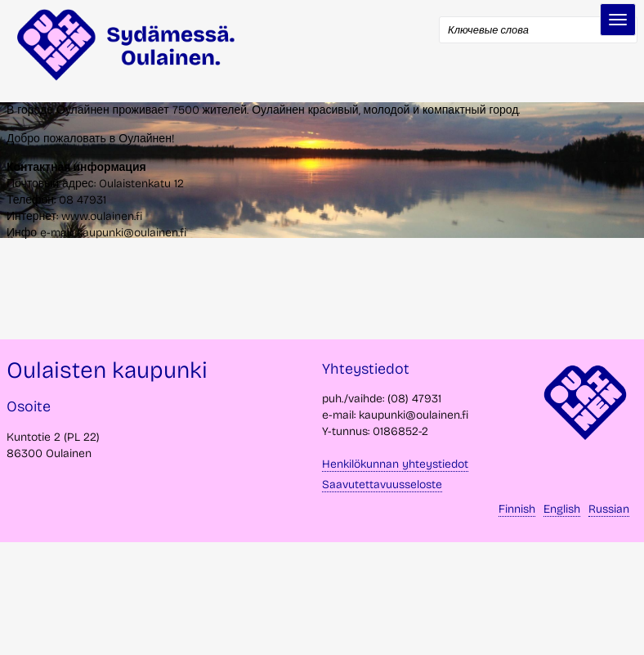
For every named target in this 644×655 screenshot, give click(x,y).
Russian (609, 509)
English (562, 509)
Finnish (517, 509)
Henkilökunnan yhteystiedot (395, 464)
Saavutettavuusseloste (382, 485)
